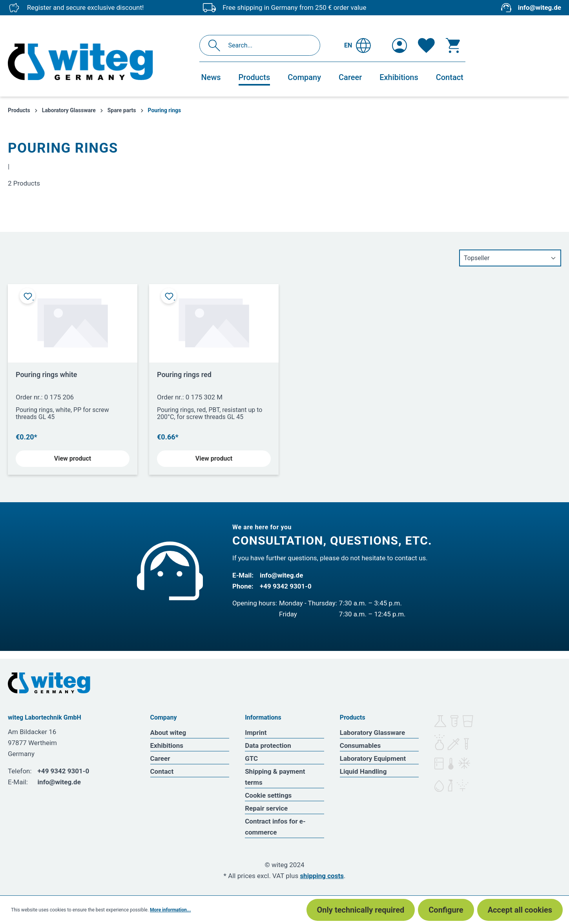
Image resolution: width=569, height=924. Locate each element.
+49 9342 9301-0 (286, 586)
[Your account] (399, 46)
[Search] (216, 45)
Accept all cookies (520, 910)
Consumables (360, 745)
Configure (446, 910)
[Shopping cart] (453, 46)
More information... (170, 910)
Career (160, 758)
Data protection (268, 745)
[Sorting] (510, 258)
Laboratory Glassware (372, 733)
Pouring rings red (184, 375)
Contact (162, 771)
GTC (251, 758)
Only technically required (361, 910)
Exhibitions (167, 745)
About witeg (168, 733)
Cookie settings (268, 795)
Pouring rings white (47, 375)
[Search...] (268, 45)
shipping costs (322, 876)
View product (73, 458)
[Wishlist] (426, 46)
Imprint (256, 733)
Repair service (266, 808)
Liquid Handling (363, 771)
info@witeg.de (540, 7)
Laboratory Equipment (373, 758)
